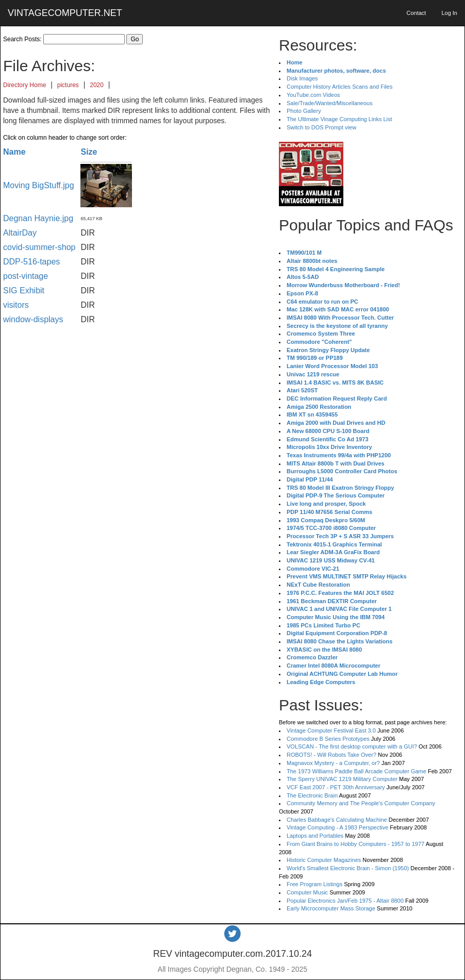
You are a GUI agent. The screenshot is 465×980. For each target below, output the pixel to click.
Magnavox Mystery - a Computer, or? (333, 763)
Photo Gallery (304, 111)
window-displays (33, 319)
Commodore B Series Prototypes (328, 739)
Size (89, 152)
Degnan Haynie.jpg (38, 218)
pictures (68, 85)
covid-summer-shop (39, 247)
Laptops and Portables (315, 836)
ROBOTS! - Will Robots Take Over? (331, 755)
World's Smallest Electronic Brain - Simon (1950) (348, 868)
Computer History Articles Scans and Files (339, 87)
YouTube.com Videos (313, 95)
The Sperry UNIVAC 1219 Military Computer (342, 779)
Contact (416, 13)
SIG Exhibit (24, 290)
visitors (16, 305)
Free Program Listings (314, 884)
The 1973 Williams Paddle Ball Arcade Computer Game (356, 771)
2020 (97, 85)
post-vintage (26, 276)
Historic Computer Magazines (324, 860)
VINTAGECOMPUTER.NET (65, 13)
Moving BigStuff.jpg (39, 185)
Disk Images (302, 78)
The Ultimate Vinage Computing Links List (339, 119)
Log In (449, 13)
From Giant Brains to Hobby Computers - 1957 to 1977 (355, 844)
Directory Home (24, 85)
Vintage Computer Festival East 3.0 (331, 730)
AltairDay (20, 233)
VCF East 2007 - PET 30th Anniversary (336, 787)
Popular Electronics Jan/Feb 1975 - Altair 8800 (345, 901)
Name (14, 152)
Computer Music (307, 892)
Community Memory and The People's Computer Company (361, 803)
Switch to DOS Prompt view (321, 127)
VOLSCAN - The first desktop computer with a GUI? (352, 746)
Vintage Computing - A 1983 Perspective (337, 827)
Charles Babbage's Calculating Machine (337, 820)
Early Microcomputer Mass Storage (331, 908)
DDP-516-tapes (31, 262)
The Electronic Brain (312, 795)
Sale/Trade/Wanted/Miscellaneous (330, 103)
